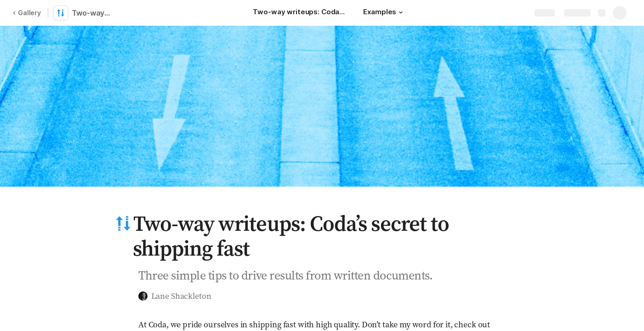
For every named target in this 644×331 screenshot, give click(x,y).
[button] (401, 12)
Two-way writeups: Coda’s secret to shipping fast (93, 13)
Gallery (27, 13)
